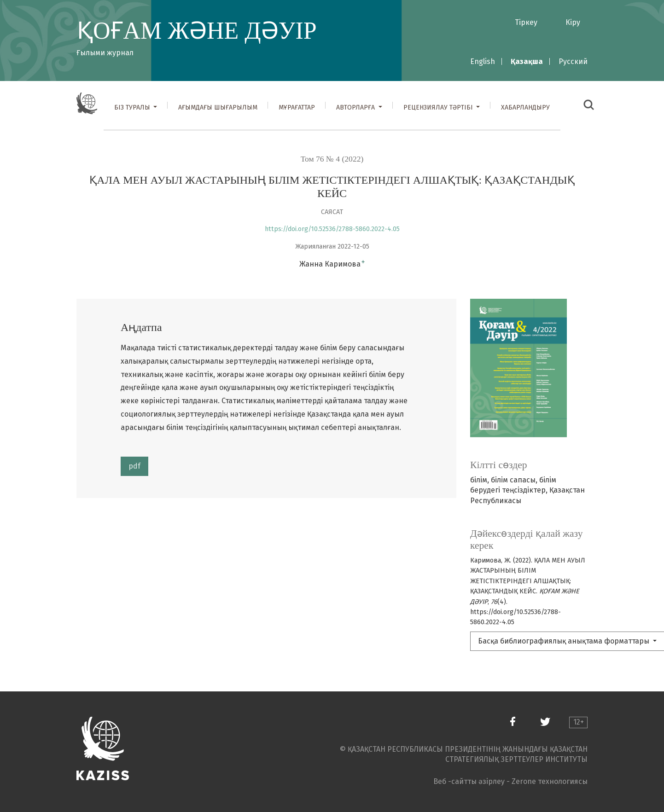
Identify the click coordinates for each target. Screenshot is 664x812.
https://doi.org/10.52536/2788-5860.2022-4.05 (332, 229)
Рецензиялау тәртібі (439, 107)
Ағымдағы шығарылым (218, 107)
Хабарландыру (525, 107)
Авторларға (356, 107)
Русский (573, 61)
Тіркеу (526, 22)
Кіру (573, 22)
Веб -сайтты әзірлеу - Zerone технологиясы (510, 781)
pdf (134, 466)
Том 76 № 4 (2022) (332, 159)
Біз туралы (133, 107)
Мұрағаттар (297, 107)
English (483, 61)
